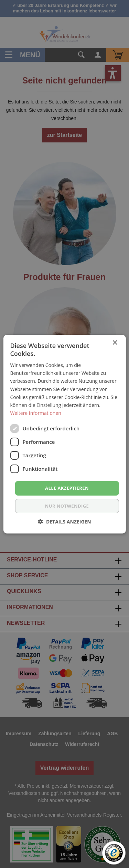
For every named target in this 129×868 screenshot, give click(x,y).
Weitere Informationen (35, 413)
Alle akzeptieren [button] (67, 488)
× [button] (115, 343)
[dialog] (64, 434)
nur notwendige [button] (67, 506)
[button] (64, 522)
